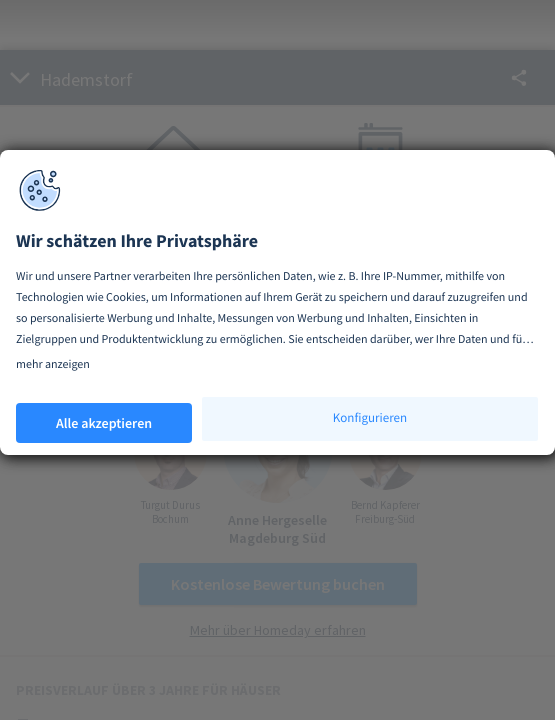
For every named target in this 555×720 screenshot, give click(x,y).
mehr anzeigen (53, 364)
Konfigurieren (370, 417)
